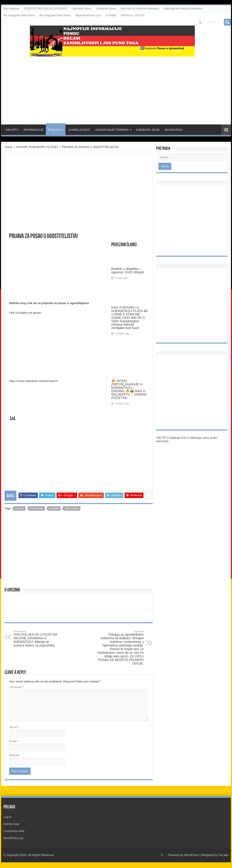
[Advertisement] (116, 88)
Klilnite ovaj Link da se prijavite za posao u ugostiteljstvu (49, 303)
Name (14, 727)
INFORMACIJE (34, 130)
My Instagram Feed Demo (19, 15)
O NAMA (111, 15)
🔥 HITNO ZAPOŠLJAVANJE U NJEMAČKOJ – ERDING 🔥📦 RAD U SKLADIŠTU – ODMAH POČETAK (129, 389)
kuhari (54, 508)
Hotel (20, 508)
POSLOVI (54, 130)
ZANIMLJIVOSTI (79, 130)
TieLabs (223, 855)
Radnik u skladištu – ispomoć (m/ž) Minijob (128, 270)
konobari (37, 508)
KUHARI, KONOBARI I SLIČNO (37, 147)
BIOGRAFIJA (173, 130)
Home (8, 147)
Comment (16, 687)
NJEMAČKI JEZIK (148, 130)
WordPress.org (13, 838)
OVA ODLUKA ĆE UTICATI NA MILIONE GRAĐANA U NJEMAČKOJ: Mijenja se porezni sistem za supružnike (37, 639)
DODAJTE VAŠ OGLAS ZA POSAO (45, 9)
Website (14, 755)
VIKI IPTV (12, 130)
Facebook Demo (82, 9)
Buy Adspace (11, 9)
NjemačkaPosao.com (88, 15)
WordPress (191, 855)
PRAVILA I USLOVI (132, 15)
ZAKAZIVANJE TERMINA (112, 130)
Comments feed (14, 831)
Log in (7, 817)
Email (14, 741)
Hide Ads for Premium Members (140, 9)
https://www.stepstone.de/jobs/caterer (34, 381)
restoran (72, 508)
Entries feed (11, 824)
